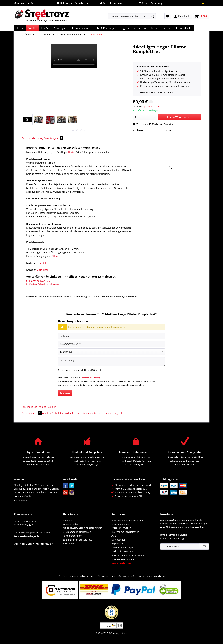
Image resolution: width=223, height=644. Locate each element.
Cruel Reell (43, 270)
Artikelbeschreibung (32, 138)
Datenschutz (118, 540)
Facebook (65, 486)
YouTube (65, 492)
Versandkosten (71, 524)
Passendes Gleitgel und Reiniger (39, 407)
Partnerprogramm (72, 536)
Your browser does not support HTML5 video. (74, 56)
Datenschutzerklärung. (91, 378)
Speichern (65, 393)
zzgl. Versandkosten (151, 106)
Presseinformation (121, 528)
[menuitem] (132, 18)
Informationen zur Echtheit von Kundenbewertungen (128, 557)
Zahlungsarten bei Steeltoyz (77, 540)
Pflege (55, 256)
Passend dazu (32, 413)
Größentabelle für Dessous (77, 532)
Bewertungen (53, 138)
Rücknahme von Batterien (125, 532)
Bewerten (167, 124)
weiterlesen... (21, 500)
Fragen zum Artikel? (38, 281)
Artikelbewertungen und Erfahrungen (82, 528)
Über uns (68, 520)
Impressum (118, 544)
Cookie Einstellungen (123, 548)
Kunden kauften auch (71, 413)
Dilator (72, 152)
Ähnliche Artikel (51, 413)
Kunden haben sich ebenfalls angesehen (104, 413)
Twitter (72, 486)
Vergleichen (141, 124)
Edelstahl (42, 263)
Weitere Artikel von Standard (43, 284)
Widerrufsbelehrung (122, 551)
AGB (114, 536)
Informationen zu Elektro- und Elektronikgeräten (128, 522)
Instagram (72, 492)
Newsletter (68, 544)
